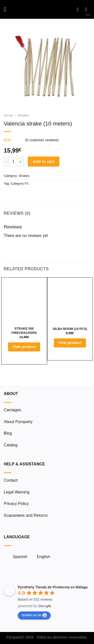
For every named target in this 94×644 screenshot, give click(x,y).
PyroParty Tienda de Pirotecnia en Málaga (53, 587)
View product (24, 347)
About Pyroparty (18, 422)
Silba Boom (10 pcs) (70, 329)
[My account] (79, 10)
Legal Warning (17, 492)
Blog (8, 433)
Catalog (11, 445)
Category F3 (20, 183)
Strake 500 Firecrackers (24, 331)
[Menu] (7, 9)
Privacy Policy (16, 504)
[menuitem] (18, 557)
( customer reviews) (42, 140)
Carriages (12, 410)
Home (8, 115)
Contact (11, 480)
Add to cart (44, 161)
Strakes (24, 115)
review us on (34, 615)
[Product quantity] (13, 162)
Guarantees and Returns (26, 515)
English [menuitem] (43, 557)
